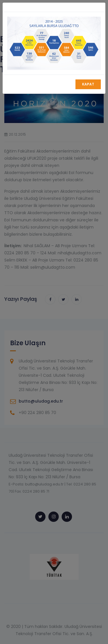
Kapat (88, 84)
